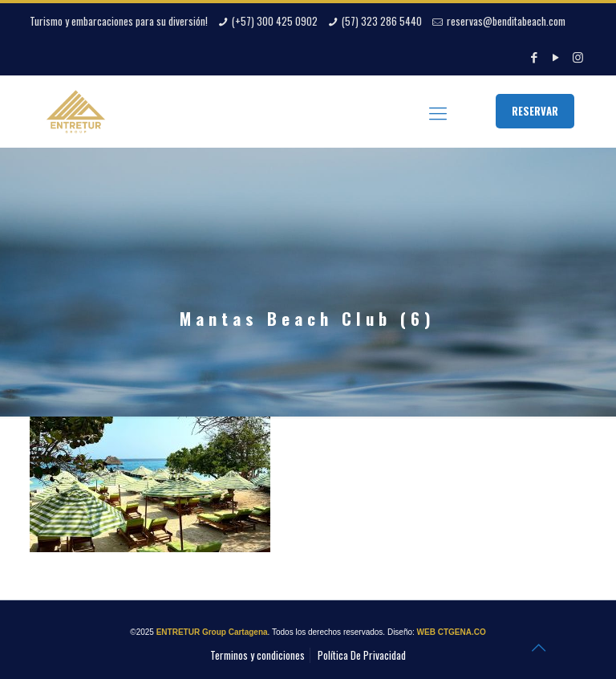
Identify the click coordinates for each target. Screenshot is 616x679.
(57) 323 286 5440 (382, 21)
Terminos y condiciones (257, 655)
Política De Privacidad (362, 655)
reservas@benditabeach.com (506, 21)
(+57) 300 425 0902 (275, 21)
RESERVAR (535, 111)
